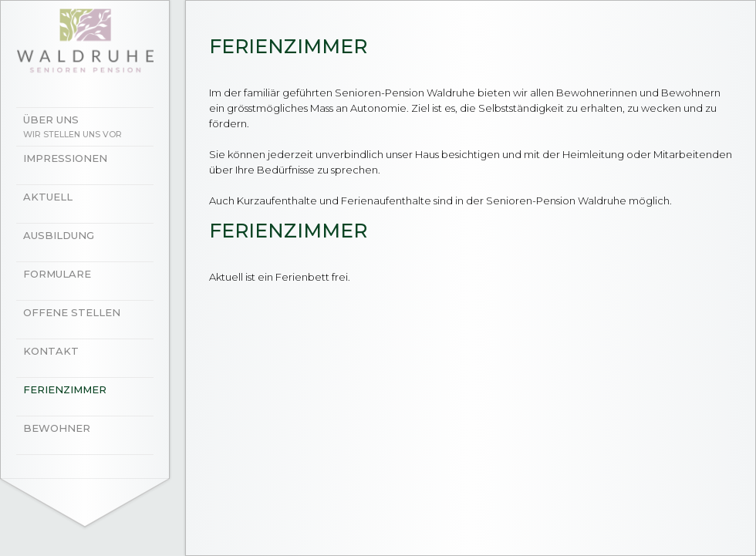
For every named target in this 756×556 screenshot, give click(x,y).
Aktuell (48, 197)
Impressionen (65, 158)
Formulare (57, 274)
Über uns (93, 128)
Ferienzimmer (65, 389)
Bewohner (57, 428)
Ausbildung (59, 235)
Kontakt (51, 351)
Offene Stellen (72, 312)
